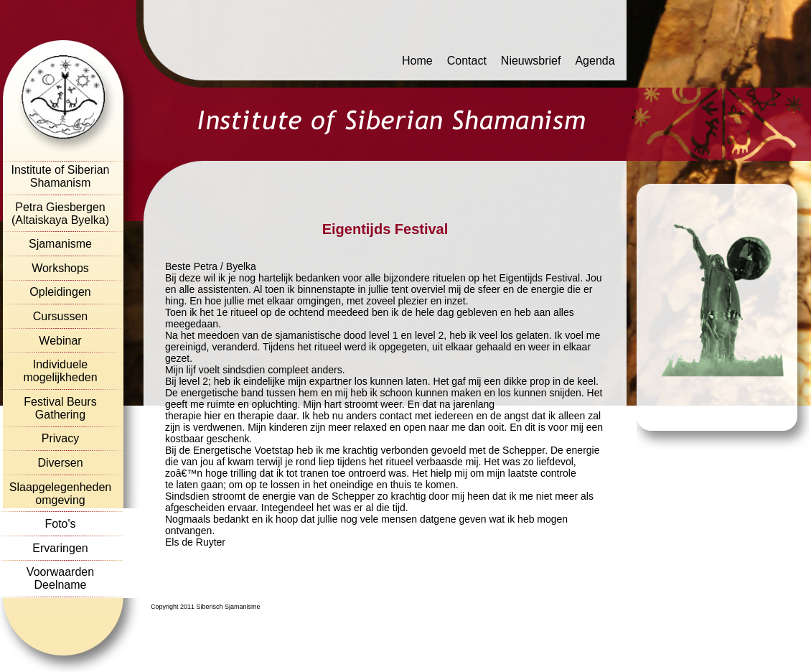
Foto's (60, 524)
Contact (467, 61)
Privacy (60, 438)
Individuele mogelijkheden (60, 371)
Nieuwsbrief (531, 61)
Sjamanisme (60, 244)
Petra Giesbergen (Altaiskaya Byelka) (60, 214)
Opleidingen (60, 292)
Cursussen (60, 316)
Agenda (595, 61)
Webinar (60, 341)
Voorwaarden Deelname (60, 578)
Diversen (60, 463)
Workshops (60, 268)
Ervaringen (60, 548)
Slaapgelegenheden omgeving (60, 494)
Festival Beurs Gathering (60, 408)
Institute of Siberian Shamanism (61, 176)
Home (417, 61)
